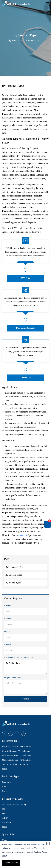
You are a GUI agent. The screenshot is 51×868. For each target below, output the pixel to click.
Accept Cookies (11, 863)
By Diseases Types (14, 575)
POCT (5, 813)
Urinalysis (7, 822)
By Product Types (34, 41)
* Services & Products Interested (18, 658)
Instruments (7, 782)
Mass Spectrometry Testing (14, 805)
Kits (4, 787)
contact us (22, 535)
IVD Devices (26, 378)
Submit (25, 699)
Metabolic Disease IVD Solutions (17, 760)
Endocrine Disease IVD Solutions (17, 746)
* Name (7, 606)
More (4, 769)
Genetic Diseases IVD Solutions (16, 751)
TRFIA (5, 818)
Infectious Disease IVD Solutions (17, 755)
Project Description (13, 678)
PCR (4, 809)
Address (8, 645)
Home (14, 41)
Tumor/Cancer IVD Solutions (15, 764)
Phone (7, 632)
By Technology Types (15, 567)
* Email (7, 619)
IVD (21, 41)
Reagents (6, 791)
